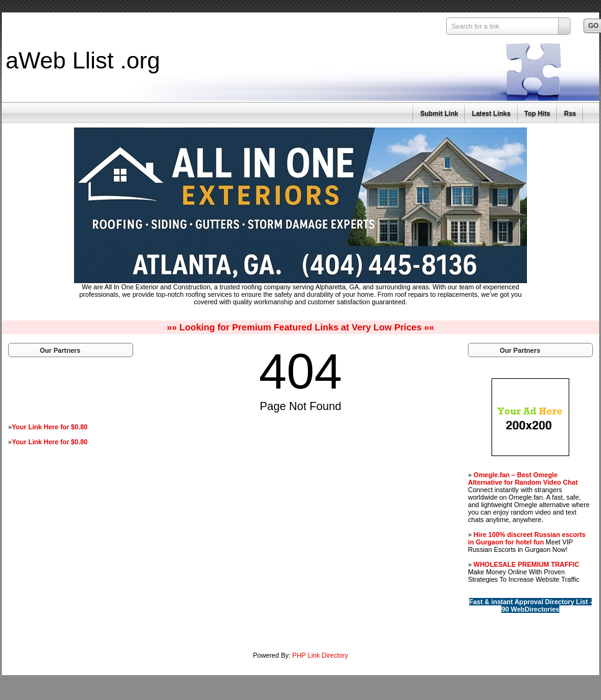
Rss (570, 113)
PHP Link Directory (320, 655)
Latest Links (491, 113)
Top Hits (538, 113)
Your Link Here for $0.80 (50, 427)
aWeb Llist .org (83, 60)
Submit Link (439, 113)
